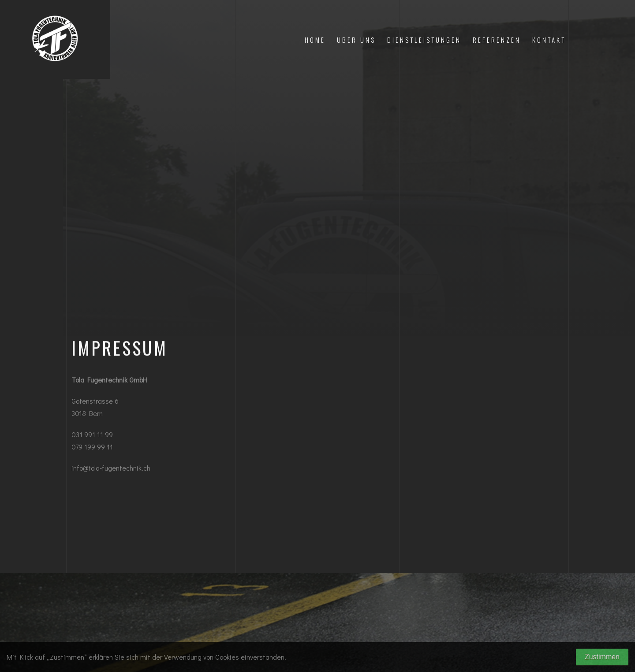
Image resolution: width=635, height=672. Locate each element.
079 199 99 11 (92, 448)
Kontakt (549, 40)
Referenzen (497, 40)
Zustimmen (602, 657)
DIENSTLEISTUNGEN (424, 40)
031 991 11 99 (92, 436)
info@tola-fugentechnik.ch (111, 470)
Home (315, 40)
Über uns (356, 40)
